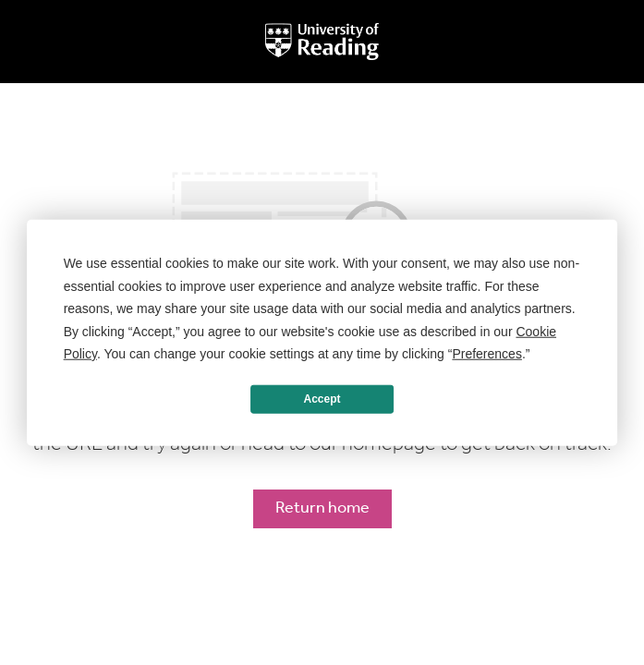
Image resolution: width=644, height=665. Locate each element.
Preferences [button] (486, 354)
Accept (322, 399)
